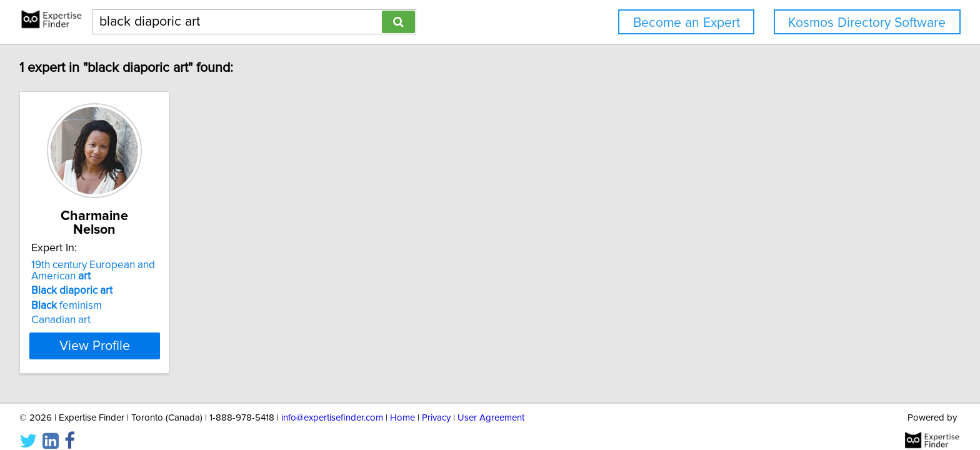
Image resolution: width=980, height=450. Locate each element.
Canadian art (63, 306)
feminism (68, 292)
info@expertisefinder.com (332, 405)
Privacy (436, 405)
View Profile (112, 332)
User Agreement (491, 405)
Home (402, 405)
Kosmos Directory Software (867, 23)
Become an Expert (687, 23)
